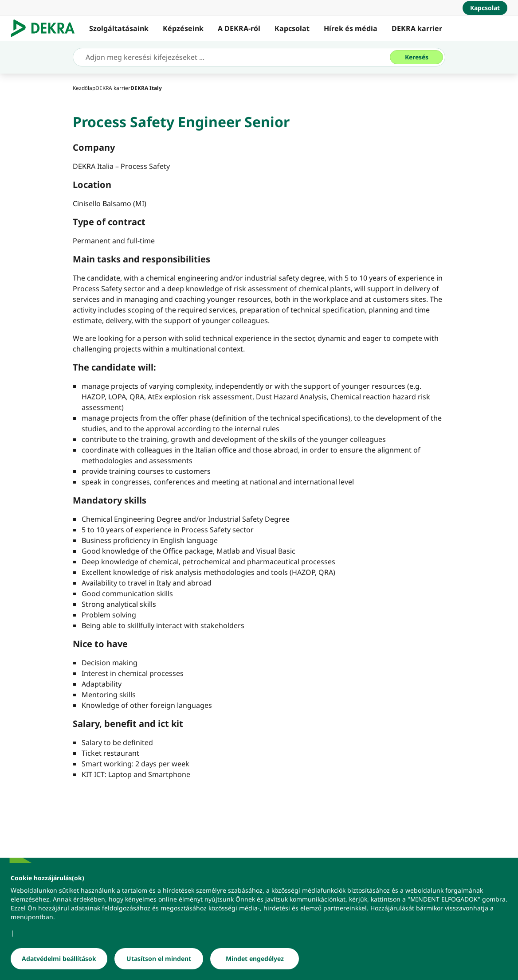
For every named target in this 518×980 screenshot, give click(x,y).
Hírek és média (351, 28)
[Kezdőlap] (84, 88)
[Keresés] (416, 57)
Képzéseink (183, 28)
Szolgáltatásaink (119, 28)
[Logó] (46, 28)
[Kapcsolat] (485, 8)
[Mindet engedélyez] (255, 962)
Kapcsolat (292, 28)
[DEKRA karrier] (113, 88)
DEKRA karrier (417, 28)
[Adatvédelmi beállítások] (59, 962)
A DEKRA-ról (239, 28)
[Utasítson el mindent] (159, 962)
